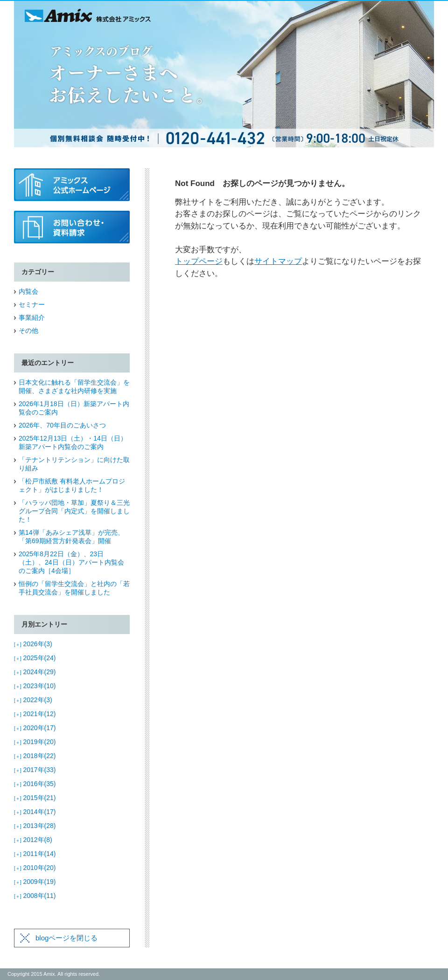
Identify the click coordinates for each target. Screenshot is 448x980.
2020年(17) (35, 728)
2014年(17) (35, 812)
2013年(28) (35, 826)
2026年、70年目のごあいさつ (62, 425)
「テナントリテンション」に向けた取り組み (74, 464)
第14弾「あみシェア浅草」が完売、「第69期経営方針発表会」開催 (71, 537)
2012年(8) (33, 840)
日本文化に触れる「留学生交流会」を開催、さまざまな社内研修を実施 (74, 386)
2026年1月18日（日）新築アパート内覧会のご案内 (74, 408)
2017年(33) (35, 770)
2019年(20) (35, 742)
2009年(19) (35, 882)
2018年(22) (35, 756)
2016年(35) (35, 784)
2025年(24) (35, 658)
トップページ (199, 261)
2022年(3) (33, 700)
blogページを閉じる (66, 938)
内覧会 (28, 291)
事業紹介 (32, 317)
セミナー (32, 304)
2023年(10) (35, 686)
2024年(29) (35, 672)
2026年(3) (33, 644)
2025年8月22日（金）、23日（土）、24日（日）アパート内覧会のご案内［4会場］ (71, 562)
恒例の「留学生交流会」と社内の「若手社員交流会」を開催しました (74, 588)
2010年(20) (35, 868)
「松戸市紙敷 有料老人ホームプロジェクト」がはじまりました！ (72, 485)
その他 (28, 331)
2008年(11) (35, 896)
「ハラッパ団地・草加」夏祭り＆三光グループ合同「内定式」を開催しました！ (74, 511)
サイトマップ (278, 261)
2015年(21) (35, 798)
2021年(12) (35, 714)
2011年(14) (35, 854)
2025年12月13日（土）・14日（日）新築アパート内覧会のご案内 (73, 442)
